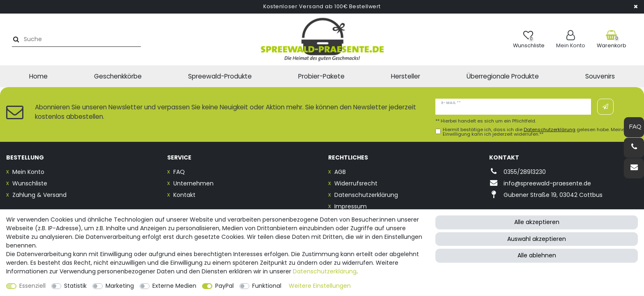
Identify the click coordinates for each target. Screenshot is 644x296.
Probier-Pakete (321, 76)
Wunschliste (30, 183)
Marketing (120, 286)
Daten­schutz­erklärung (325, 271)
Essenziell (32, 286)
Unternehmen (193, 183)
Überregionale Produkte (503, 76)
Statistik (75, 286)
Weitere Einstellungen (320, 286)
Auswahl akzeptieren (537, 239)
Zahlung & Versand (39, 195)
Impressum (351, 206)
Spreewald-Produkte (220, 76)
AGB (340, 172)
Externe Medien (174, 286)
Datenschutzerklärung (366, 195)
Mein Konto (28, 172)
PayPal (224, 286)
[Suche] (15, 39)
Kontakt (184, 195)
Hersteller (406, 76)
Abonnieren (605, 107)
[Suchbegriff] (79, 39)
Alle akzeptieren (537, 222)
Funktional (267, 286)
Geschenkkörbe (118, 76)
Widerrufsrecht (356, 183)
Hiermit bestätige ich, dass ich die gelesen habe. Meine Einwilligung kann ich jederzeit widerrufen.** (534, 132)
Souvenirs (600, 76)
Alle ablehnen (537, 255)
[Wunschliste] (529, 39)
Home (38, 76)
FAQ (179, 172)
